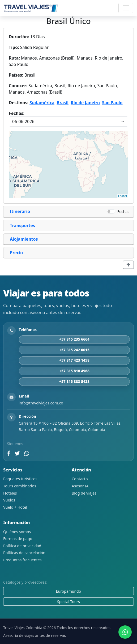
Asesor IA (80, 486)
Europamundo (68, 591)
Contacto (80, 479)
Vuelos (9, 500)
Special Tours (68, 602)
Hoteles (10, 493)
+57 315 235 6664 (74, 339)
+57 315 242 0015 (74, 350)
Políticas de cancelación (24, 553)
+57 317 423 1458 (74, 360)
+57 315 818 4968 (74, 371)
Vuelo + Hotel (15, 507)
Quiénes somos (17, 532)
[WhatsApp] (27, 454)
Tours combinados (20, 486)
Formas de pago (18, 539)
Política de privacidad (22, 546)
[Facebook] (9, 454)
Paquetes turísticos (20, 479)
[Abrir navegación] (126, 8)
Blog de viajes (84, 493)
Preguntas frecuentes (22, 560)
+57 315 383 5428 (74, 381)
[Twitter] (17, 454)
